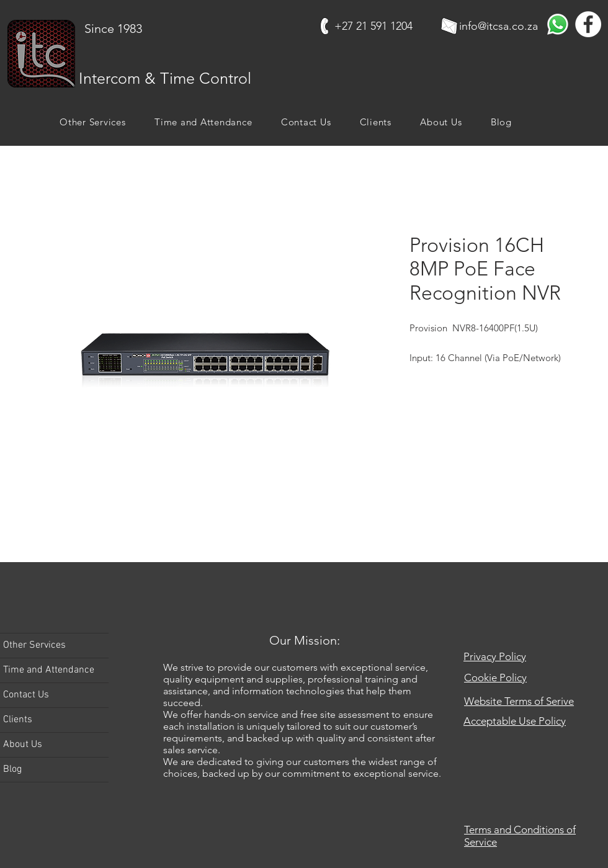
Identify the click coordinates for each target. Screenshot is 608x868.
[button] (93, 122)
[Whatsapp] (558, 24)
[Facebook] (588, 24)
